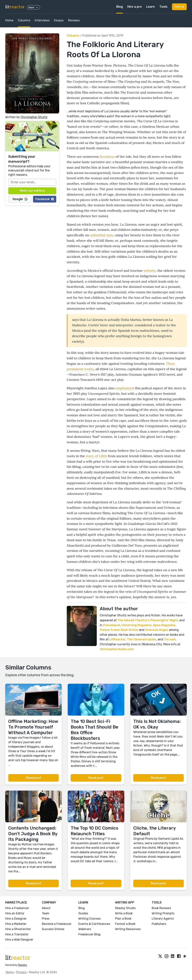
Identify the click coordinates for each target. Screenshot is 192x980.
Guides (83, 913)
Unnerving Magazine (136, 625)
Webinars (85, 929)
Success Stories (53, 929)
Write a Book (124, 913)
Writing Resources (128, 929)
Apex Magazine (164, 625)
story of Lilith (96, 456)
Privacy (21, 972)
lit (15, 7)
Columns (24, 20)
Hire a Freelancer (17, 908)
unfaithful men (102, 235)
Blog (120, 7)
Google (20, 199)
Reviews (74, 20)
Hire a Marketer (16, 924)
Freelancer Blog (89, 934)
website (150, 271)
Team (46, 913)
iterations (107, 156)
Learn (151, 7)
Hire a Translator (17, 934)
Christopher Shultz (34, 117)
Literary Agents (163, 919)
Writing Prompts (163, 913)
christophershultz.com (117, 649)
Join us (179, 7)
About (46, 908)
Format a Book (125, 924)
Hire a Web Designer (19, 940)
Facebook (45, 199)
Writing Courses (90, 919)
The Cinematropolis (142, 639)
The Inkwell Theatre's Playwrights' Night (148, 620)
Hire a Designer (16, 919)
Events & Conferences (94, 924)
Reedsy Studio (125, 908)
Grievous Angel (156, 630)
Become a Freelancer (57, 924)
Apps (34, 7)
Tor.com (170, 639)
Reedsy (23, 965)
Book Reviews (161, 908)
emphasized (125, 388)
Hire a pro (135, 7)
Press (46, 919)
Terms (9, 972)
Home (9, 20)
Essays (59, 20)
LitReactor (117, 639)
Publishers (159, 924)
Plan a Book (123, 919)
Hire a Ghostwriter (18, 929)
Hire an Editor (15, 913)
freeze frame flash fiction (119, 630)
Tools (163, 7)
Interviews (42, 20)
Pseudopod (112, 625)
